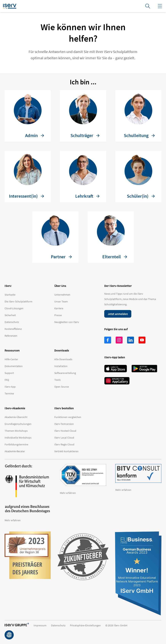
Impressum (40, 625)
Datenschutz (58, 625)
